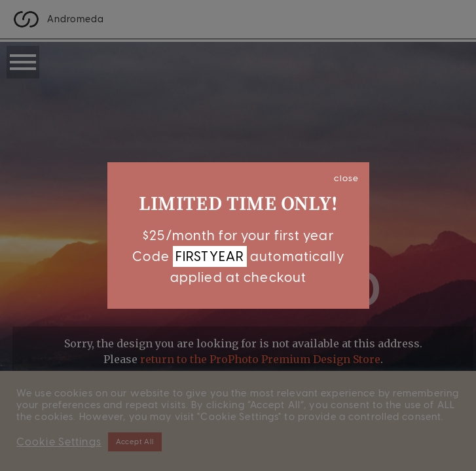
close (346, 178)
